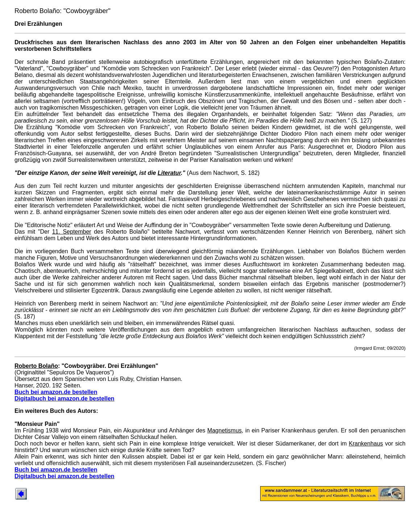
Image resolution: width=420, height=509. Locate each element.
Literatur (169, 173)
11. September (72, 232)
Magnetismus (224, 430)
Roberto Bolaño (36, 366)
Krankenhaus (366, 444)
